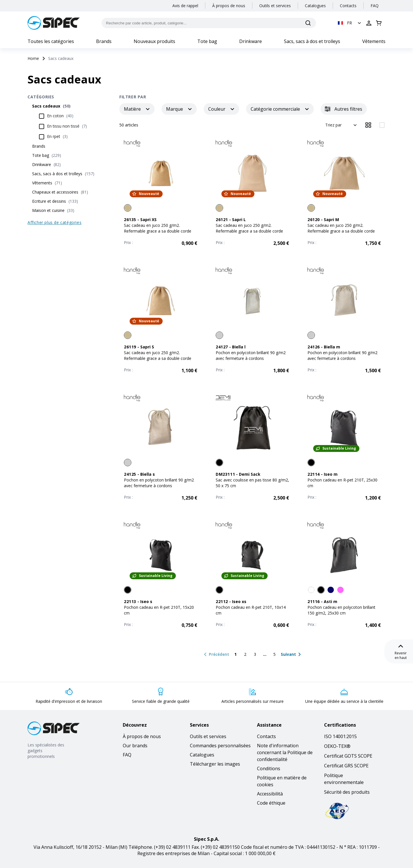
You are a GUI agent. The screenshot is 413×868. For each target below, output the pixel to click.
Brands (104, 41)
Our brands (135, 746)
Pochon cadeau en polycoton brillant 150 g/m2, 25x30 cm (341, 610)
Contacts (348, 6)
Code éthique (271, 803)
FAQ (375, 6)
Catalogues (315, 6)
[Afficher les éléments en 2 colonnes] (382, 125)
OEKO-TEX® (337, 746)
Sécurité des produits (347, 792)
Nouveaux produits (154, 41)
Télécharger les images (215, 764)
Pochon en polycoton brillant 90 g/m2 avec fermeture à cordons (251, 355)
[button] (350, 23)
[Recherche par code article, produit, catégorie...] (209, 23)
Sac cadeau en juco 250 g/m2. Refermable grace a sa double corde (158, 228)
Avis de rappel (185, 6)
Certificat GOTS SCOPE (348, 756)
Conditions (269, 768)
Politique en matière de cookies (282, 781)
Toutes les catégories (51, 41)
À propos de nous (229, 6)
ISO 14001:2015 (340, 736)
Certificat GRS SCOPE (346, 766)
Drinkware (251, 41)
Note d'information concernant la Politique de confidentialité (285, 752)
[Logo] (54, 23)
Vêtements (374, 41)
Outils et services (275, 6)
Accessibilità (270, 794)
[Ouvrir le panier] (379, 23)
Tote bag (207, 41)
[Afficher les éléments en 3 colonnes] (368, 125)
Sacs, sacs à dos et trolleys (312, 41)
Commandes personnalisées (220, 746)
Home (33, 58)
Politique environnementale (344, 779)
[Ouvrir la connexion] (369, 23)
